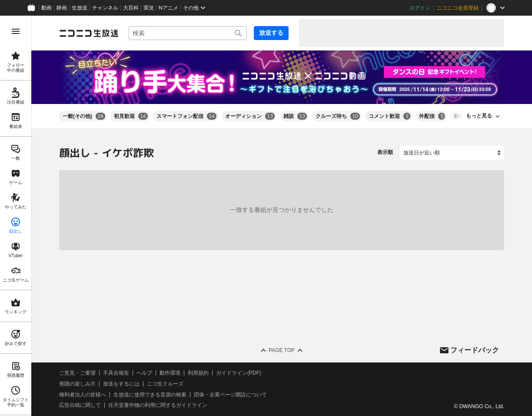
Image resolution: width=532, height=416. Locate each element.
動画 (47, 8)
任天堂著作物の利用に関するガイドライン (158, 405)
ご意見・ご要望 (77, 373)
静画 (62, 8)
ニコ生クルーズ (165, 384)
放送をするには (121, 384)
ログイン (420, 8)
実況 (149, 8)
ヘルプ (144, 373)
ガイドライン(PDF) (239, 373)
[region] (16, 216)
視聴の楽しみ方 (77, 384)
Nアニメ (168, 8)
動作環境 (170, 373)
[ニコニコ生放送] (89, 33)
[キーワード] (188, 33)
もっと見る (479, 116)
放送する (271, 33)
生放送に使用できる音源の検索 (150, 394)
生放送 (80, 8)
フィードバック (475, 350)
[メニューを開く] (16, 31)
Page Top (282, 350)
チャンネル (105, 8)
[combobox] (188, 33)
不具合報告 (116, 373)
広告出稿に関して (80, 405)
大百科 (131, 8)
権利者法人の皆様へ (83, 394)
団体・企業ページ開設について (230, 394)
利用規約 (198, 373)
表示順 (385, 152)
